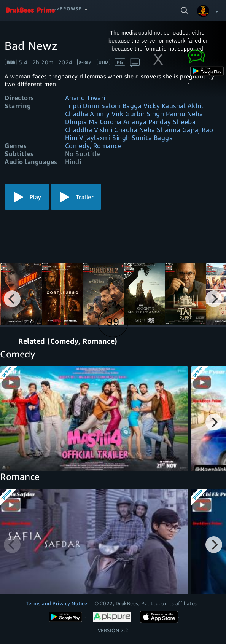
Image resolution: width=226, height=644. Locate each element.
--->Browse (66, 9)
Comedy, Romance (93, 146)
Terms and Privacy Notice (56, 603)
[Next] (214, 299)
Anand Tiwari (85, 98)
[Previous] (12, 299)
